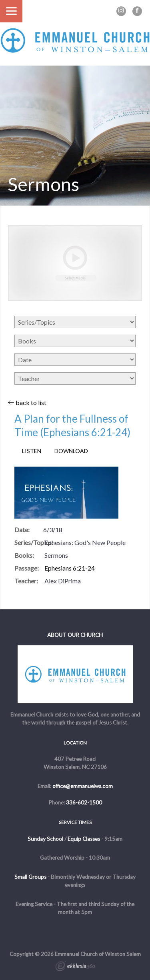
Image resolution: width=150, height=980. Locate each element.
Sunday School (45, 839)
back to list (27, 402)
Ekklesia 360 (75, 967)
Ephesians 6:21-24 (70, 568)
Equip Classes (84, 839)
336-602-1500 (84, 802)
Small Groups (30, 877)
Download (71, 451)
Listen (32, 451)
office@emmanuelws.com (83, 786)
